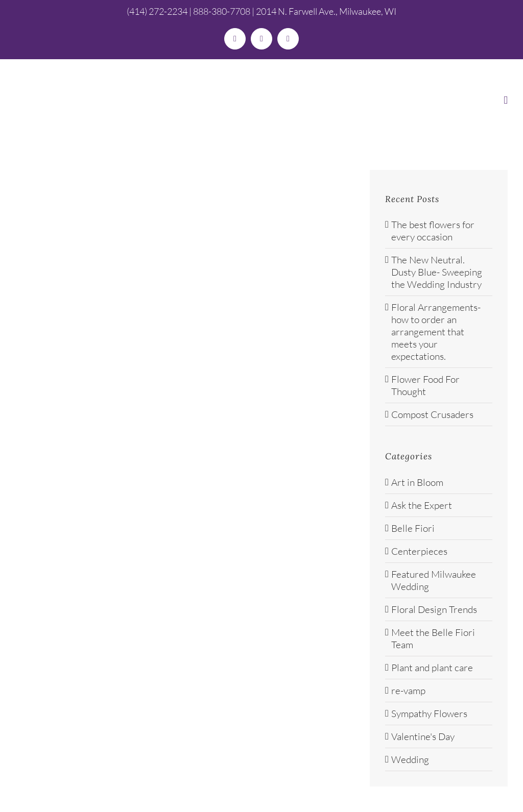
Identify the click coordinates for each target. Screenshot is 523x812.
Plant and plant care (432, 668)
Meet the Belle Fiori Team (433, 638)
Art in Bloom (417, 482)
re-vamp (408, 691)
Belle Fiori (413, 528)
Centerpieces (419, 551)
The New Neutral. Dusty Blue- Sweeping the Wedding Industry (437, 272)
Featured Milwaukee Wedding (434, 580)
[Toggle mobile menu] (506, 100)
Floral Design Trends (434, 609)
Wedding (410, 759)
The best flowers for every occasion (433, 231)
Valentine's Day (423, 736)
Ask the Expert (422, 505)
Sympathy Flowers (429, 713)
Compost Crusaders (432, 414)
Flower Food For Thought (425, 385)
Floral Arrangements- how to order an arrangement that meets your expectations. (436, 332)
